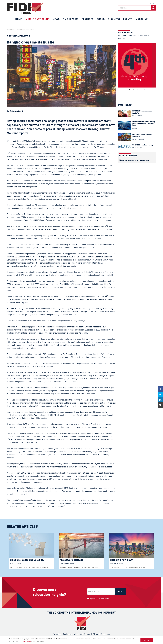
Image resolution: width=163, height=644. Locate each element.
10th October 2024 (67, 564)
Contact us (68, 634)
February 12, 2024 (138, 148)
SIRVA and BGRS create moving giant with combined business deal (144, 124)
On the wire (71, 19)
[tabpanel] (137, 65)
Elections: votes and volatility (27, 560)
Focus (101, 19)
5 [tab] (145, 90)
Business (114, 19)
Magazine (142, 19)
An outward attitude (71, 560)
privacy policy (104, 599)
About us (78, 634)
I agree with (99, 599)
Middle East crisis (37, 19)
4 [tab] (141, 90)
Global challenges (24, 567)
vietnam (142, 567)
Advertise (57, 634)
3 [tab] (137, 90)
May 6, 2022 (136, 128)
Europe (70, 567)
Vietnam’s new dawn (121, 560)
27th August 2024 (116, 564)
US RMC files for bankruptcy (143, 145)
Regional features (15, 30)
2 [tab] (133, 90)
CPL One (92, 640)
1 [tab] (130, 90)
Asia (119, 567)
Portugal (95, 567)
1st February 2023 (15, 111)
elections (13, 567)
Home (19, 19)
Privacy (96, 634)
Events (128, 19)
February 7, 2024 (137, 116)
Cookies (87, 634)
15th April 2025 (16, 564)
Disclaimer (105, 634)
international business (40, 567)
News (56, 19)
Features (88, 19)
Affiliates (63, 567)
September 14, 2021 (138, 139)
